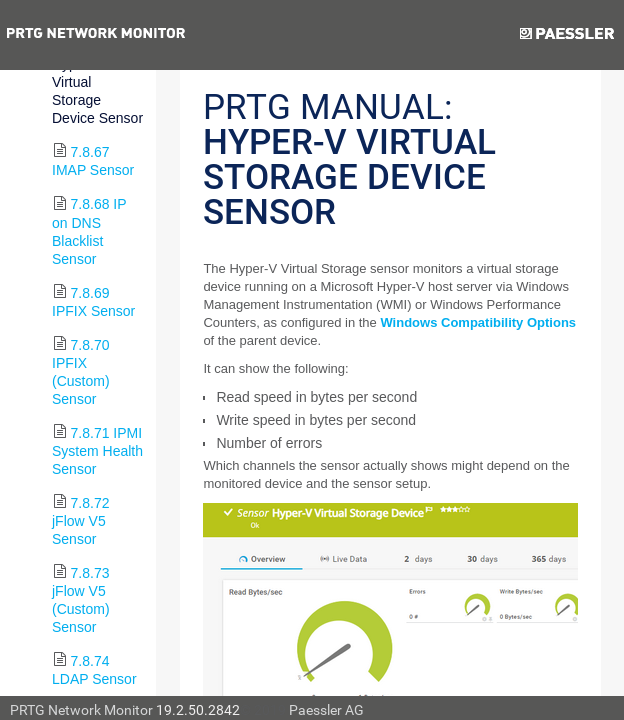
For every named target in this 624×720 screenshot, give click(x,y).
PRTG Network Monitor (81, 710)
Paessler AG (326, 710)
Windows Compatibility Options (478, 322)
